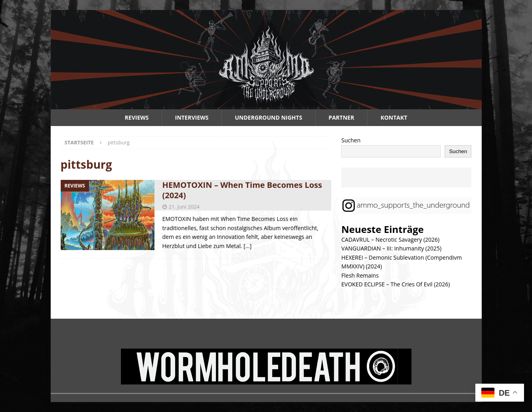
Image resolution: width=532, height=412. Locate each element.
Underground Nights (269, 117)
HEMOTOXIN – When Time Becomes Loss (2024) (242, 190)
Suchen (351, 140)
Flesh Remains (360, 275)
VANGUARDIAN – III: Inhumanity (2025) (391, 248)
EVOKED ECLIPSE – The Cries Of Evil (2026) (396, 284)
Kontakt (394, 117)
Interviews (192, 117)
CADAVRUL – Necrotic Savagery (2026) (390, 240)
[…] (247, 246)
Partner (341, 117)
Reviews (137, 117)
